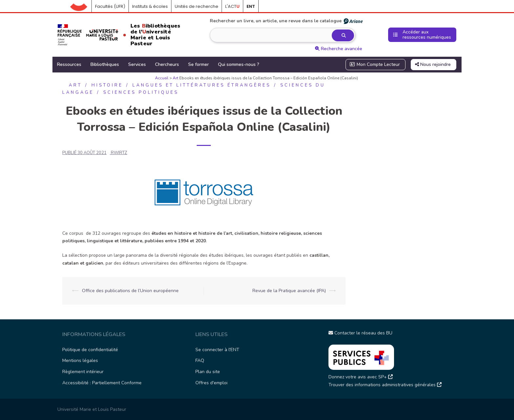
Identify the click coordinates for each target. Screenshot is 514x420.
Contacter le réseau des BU (360, 333)
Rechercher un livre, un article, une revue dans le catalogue (287, 21)
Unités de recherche (197, 6)
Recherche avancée (339, 49)
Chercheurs (167, 64)
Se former (198, 64)
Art (176, 78)
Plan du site (208, 372)
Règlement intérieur (83, 372)
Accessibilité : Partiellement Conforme (102, 383)
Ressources (69, 64)
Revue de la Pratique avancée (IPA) (289, 291)
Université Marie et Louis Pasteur (92, 409)
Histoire (107, 85)
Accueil (81, 7)
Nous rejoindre (433, 64)
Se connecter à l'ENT (217, 350)
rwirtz (119, 153)
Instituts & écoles (150, 6)
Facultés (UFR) (110, 6)
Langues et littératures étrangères (202, 85)
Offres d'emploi (211, 383)
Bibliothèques (105, 64)
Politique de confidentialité (90, 350)
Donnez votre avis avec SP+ (361, 377)
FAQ (200, 360)
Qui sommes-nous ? (239, 64)
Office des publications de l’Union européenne (130, 291)
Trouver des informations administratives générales (385, 385)
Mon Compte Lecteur (375, 64)
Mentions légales (80, 360)
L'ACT (232, 6)
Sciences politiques (141, 92)
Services (137, 64)
